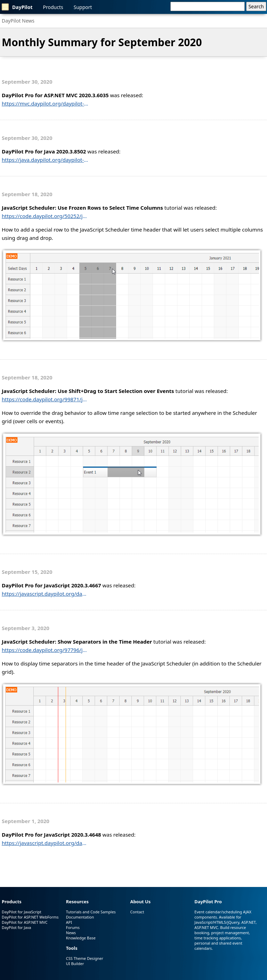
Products (53, 7)
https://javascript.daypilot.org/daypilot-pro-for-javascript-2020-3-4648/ (45, 843)
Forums (73, 927)
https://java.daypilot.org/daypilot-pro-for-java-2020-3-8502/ (45, 160)
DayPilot (17, 7)
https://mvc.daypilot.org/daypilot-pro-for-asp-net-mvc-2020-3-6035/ (45, 103)
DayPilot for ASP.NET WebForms (30, 917)
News (71, 933)
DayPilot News (18, 21)
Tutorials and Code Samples (91, 912)
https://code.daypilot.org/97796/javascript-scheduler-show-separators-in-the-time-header (45, 650)
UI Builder (75, 964)
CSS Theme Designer (85, 958)
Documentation (80, 917)
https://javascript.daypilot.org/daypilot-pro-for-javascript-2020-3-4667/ (45, 594)
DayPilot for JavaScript (22, 912)
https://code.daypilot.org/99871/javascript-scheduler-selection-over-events (45, 399)
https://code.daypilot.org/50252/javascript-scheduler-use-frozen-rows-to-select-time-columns (45, 216)
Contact (137, 912)
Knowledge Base (81, 938)
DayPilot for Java (16, 927)
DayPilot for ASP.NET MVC (25, 922)
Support (83, 7)
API (69, 922)
